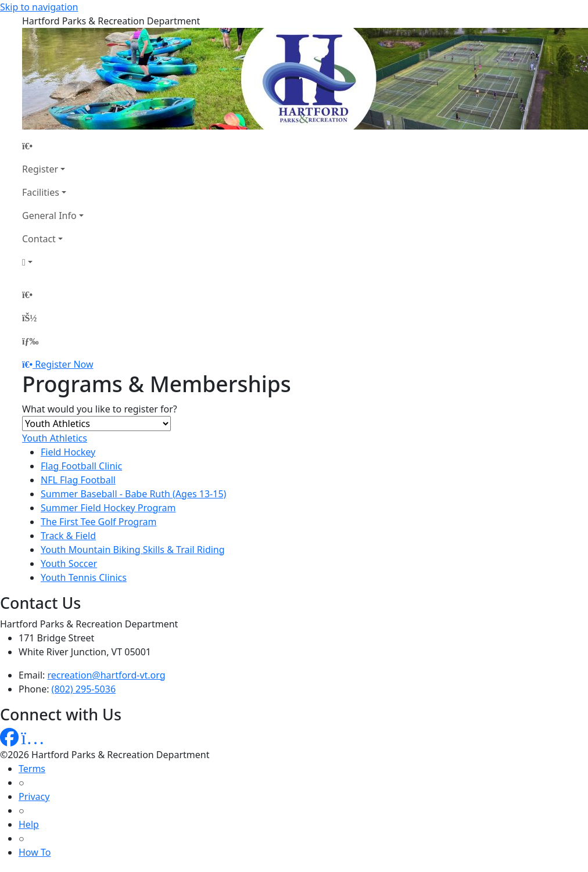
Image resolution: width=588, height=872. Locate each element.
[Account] (53, 262)
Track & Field (68, 536)
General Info (49, 216)
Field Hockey (68, 452)
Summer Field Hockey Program (108, 508)
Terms (32, 769)
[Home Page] (53, 146)
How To (35, 852)
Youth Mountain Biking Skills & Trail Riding (133, 550)
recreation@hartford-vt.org (107, 675)
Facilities (41, 192)
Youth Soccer (69, 564)
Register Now (64, 364)
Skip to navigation (39, 7)
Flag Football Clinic (81, 466)
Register (40, 169)
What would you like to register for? (100, 409)
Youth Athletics (55, 438)
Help (29, 824)
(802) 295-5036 (84, 689)
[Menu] (30, 341)
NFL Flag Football (78, 480)
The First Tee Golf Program (98, 522)
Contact (39, 239)
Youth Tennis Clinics (84, 577)
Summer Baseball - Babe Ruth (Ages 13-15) (133, 494)
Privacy (34, 796)
